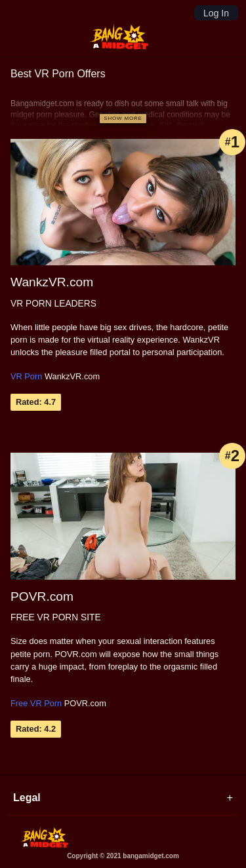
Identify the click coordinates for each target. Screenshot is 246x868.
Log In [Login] (216, 13)
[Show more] (123, 119)
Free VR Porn (36, 703)
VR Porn (26, 376)
